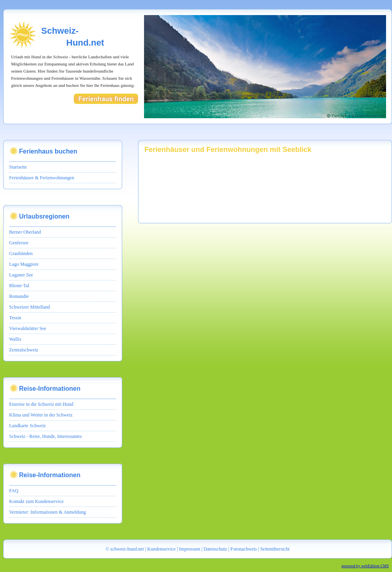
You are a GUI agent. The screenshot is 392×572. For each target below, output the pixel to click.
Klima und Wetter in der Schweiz (41, 415)
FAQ (14, 491)
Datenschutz (215, 549)
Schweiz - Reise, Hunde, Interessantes (45, 436)
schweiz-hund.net (127, 549)
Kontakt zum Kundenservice (36, 501)
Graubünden (21, 253)
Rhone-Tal (19, 286)
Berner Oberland (25, 232)
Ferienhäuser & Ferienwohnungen (42, 178)
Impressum (189, 549)
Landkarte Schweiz (27, 426)
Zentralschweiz (24, 350)
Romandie (19, 296)
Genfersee (19, 243)
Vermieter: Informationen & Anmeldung (48, 512)
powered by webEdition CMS (365, 566)
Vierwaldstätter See (28, 328)
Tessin (15, 318)
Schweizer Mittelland (30, 307)
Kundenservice (161, 549)
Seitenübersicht (275, 549)
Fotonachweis (244, 549)
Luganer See (21, 275)
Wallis (15, 339)
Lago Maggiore (24, 264)
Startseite (18, 167)
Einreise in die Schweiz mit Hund (41, 404)
